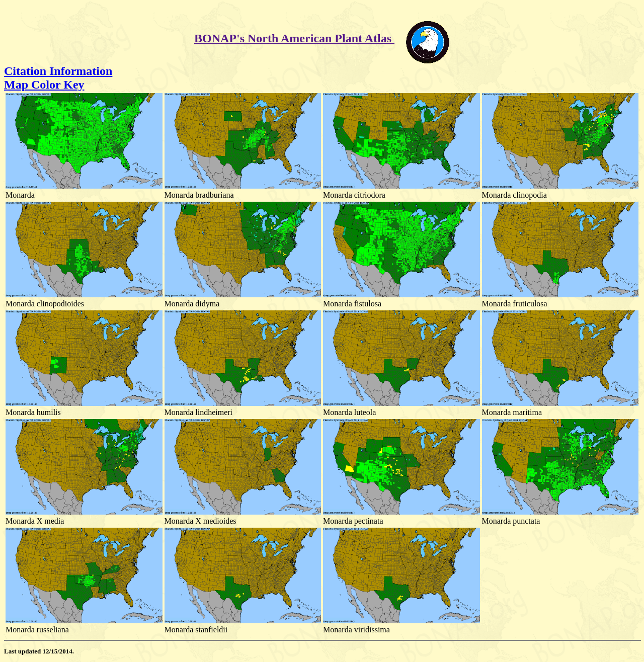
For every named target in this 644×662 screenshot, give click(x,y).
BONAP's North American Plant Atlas (294, 38)
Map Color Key (44, 85)
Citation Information (58, 71)
